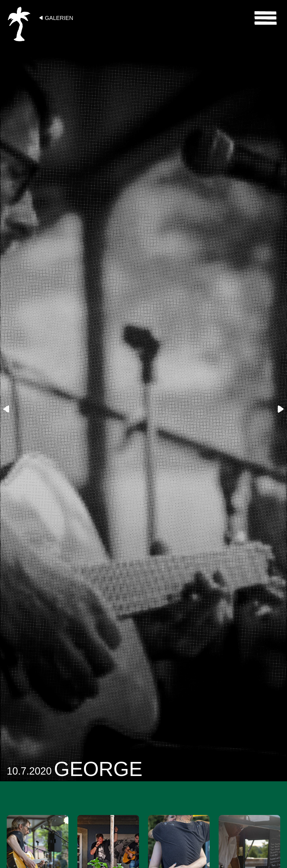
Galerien (59, 18)
